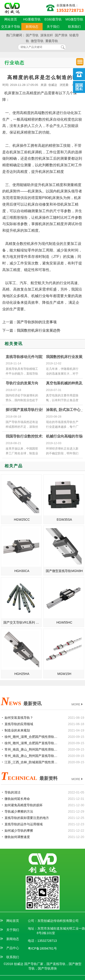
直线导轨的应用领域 (19, 724)
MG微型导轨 (74, 19)
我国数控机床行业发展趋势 (39, 330)
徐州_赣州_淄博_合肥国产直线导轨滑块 (32, 743)
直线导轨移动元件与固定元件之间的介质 (38, 357)
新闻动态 (32, 27)
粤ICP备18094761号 (42, 948)
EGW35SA (64, 520)
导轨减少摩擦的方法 (19, 811)
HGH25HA (22, 674)
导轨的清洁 (12, 792)
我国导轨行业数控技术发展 (27, 436)
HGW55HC (64, 622)
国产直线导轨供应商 (12, 8)
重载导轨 (52, 41)
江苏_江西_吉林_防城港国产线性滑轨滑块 (32, 762)
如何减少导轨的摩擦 (19, 831)
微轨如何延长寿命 (17, 799)
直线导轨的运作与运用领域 (24, 824)
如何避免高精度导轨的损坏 (24, 805)
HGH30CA (22, 571)
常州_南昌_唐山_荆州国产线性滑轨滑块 (32, 749)
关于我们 (53, 27)
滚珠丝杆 (47, 35)
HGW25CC (22, 520)
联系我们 (74, 27)
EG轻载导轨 (53, 19)
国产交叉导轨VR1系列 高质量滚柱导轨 (23, 622)
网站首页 (11, 19)
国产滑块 (61, 35)
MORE (78, 705)
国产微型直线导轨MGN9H (64, 571)
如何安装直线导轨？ (19, 718)
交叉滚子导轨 (11, 27)
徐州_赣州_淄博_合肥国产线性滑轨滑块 (32, 737)
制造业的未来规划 (17, 730)
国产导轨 (32, 35)
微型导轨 (37, 41)
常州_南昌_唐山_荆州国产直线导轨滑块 (32, 756)
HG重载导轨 (32, 19)
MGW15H (64, 674)
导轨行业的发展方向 (22, 383)
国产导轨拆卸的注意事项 (37, 322)
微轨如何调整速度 (17, 837)
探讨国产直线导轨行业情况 (27, 410)
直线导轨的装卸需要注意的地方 (27, 818)
